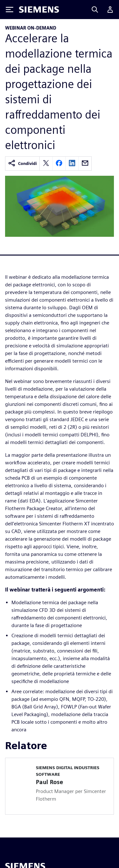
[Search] (95, 10)
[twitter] (46, 164)
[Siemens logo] (39, 10)
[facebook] (59, 164)
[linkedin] (72, 164)
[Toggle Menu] (10, 10)
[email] (85, 164)
